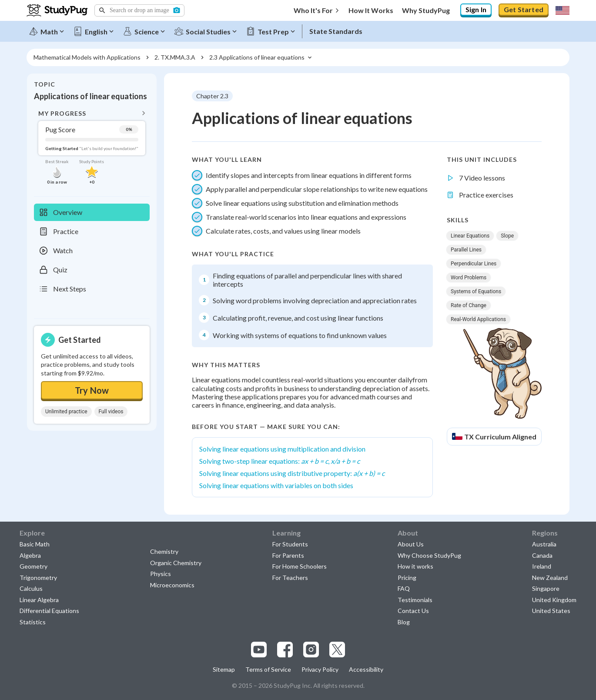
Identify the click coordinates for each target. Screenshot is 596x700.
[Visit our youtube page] (259, 650)
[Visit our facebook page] (285, 650)
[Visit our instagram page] (311, 650)
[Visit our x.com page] (337, 650)
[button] (139, 10)
